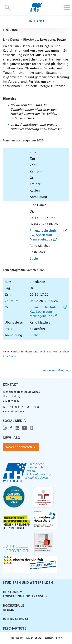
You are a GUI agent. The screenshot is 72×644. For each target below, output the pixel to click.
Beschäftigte (15, 629)
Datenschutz (34, 638)
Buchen (35, 259)
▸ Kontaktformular (14, 412)
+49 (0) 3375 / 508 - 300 (23, 407)
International (16, 619)
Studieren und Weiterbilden (28, 583)
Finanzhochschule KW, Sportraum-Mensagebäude (43, 235)
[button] (8, 7)
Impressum (17, 638)
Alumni (9, 610)
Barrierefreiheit (53, 638)
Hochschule (14, 606)
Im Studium (13, 592)
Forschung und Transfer (25, 596)
